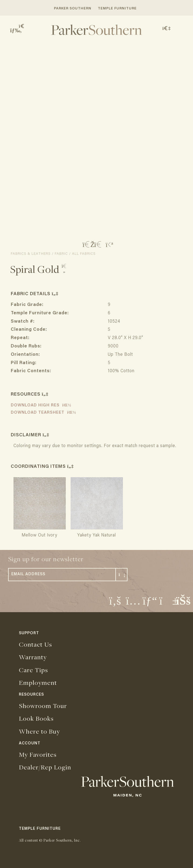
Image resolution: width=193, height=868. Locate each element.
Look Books (36, 718)
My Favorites (38, 754)
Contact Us (35, 644)
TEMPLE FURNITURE (117, 8)
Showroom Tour (43, 706)
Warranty (33, 657)
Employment (38, 682)
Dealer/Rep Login (45, 767)
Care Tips (33, 670)
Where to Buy (39, 731)
